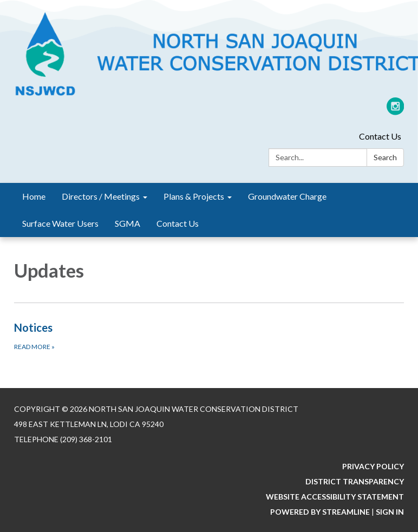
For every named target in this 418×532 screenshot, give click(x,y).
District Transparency (355, 481)
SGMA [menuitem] (128, 223)
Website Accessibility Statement (335, 497)
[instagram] (396, 111)
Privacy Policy (373, 466)
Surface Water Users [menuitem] (60, 223)
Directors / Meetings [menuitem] (101, 196)
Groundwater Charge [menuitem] (287, 196)
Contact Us (380, 136)
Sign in (390, 512)
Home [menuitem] (34, 196)
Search (385, 157)
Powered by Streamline (320, 512)
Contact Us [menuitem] (178, 223)
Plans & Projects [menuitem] (194, 196)
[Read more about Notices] (209, 336)
